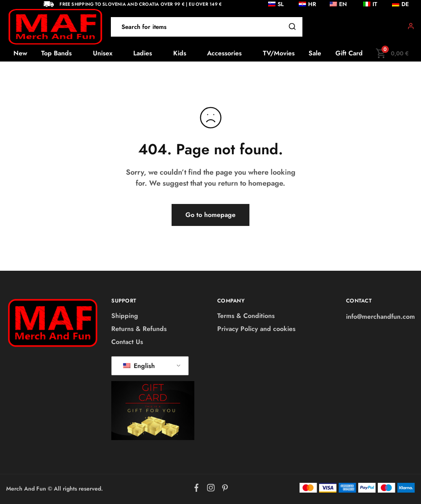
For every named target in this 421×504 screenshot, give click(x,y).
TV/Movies (279, 53)
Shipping (125, 316)
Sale (315, 53)
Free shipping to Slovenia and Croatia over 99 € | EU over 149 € (141, 4)
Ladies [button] (143, 53)
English (139, 366)
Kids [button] (180, 53)
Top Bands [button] (56, 53)
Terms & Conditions (246, 316)
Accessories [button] (224, 53)
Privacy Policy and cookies (256, 329)
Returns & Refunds (139, 329)
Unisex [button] (103, 53)
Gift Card (349, 53)
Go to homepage (211, 215)
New (20, 53)
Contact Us (127, 342)
